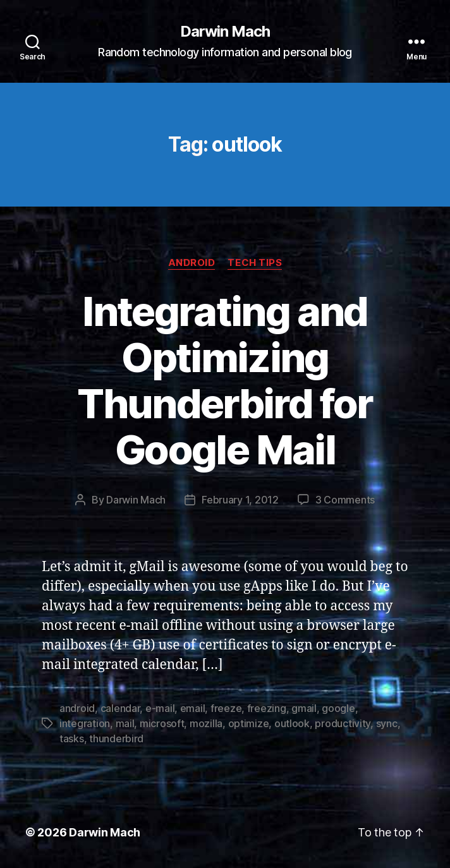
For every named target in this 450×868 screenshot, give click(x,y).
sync (387, 723)
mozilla (206, 723)
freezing (267, 708)
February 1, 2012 (240, 500)
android (77, 708)
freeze (226, 708)
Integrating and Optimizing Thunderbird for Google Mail (225, 380)
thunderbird (116, 738)
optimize (249, 723)
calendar (120, 708)
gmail (304, 708)
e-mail (160, 708)
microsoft (162, 723)
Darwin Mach (225, 32)
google (338, 708)
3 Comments (345, 500)
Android (192, 263)
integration (85, 723)
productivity (343, 723)
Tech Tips (255, 263)
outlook (292, 723)
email (193, 708)
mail (125, 723)
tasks (72, 738)
